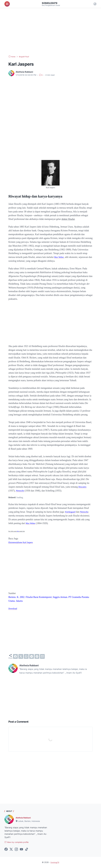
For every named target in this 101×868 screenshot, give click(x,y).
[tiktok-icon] (27, 850)
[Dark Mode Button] (95, 4)
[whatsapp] (26, 656)
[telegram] (32, 656)
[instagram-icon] (16, 850)
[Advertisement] (50, 32)
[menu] (7, 4)
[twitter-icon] (11, 850)
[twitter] (21, 656)
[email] (42, 656)
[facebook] (15, 656)
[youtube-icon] (21, 850)
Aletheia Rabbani (24, 818)
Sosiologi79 (50, 3)
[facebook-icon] (6, 850)
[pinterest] (37, 656)
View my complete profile (19, 842)
